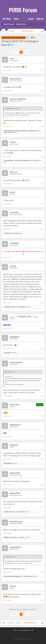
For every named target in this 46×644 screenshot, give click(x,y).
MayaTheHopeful (9, 131)
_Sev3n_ (22, 537)
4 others (21, 512)
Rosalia (13, 307)
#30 (42, 328)
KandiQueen (15, 337)
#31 (42, 348)
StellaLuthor (8, 233)
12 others (35, 160)
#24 (42, 156)
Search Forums (9, 24)
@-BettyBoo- (8, 345)
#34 (42, 436)
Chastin (13, 142)
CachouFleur (18, 160)
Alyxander (7, 307)
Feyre (12, 59)
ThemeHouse (29, 640)
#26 (42, 204)
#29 (42, 303)
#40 (42, 600)
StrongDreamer (31, 131)
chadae (6, 512)
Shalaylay (14, 445)
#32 (42, 396)
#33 (42, 416)
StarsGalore (13, 537)
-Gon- (14, 512)
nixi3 (10, 512)
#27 (42, 229)
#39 (42, 572)
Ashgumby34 (15, 425)
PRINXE (6, 537)
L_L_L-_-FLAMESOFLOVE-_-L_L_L (24, 316)
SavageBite (14, 243)
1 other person (28, 576)
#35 (42, 459)
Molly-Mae (14, 404)
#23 (42, 126)
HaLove (13, 586)
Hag (16, 233)
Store (16, 19)
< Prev (13, 52)
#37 (42, 507)
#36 (42, 485)
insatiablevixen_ (9, 160)
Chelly (6, 576)
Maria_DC (14, 172)
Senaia (10, 576)
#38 (42, 533)
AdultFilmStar (16, 79)
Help (15, 630)
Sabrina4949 (15, 473)
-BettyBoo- (7, 353)
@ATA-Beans (8, 274)
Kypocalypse (8, 463)
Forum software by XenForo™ (23, 638)
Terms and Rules (24, 630)
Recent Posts (21, 24)
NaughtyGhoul (16, 547)
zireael (12, 192)
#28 (42, 257)
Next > (32, 52)
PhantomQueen (16, 362)
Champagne (26, 160)
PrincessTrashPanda (18, 99)
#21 (42, 70)
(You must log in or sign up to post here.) (23, 609)
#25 (42, 184)
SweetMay (14, 212)
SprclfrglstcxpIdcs (20, 131)
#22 (42, 91)
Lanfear (13, 266)
